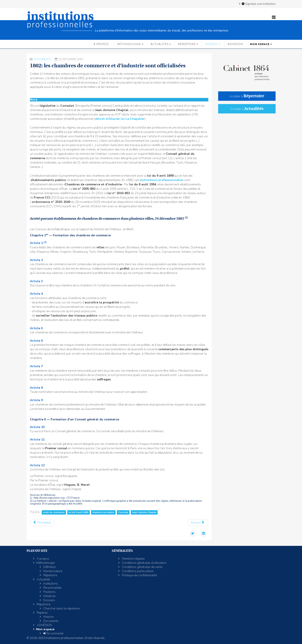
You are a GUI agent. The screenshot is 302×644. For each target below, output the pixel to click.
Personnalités (52, 588)
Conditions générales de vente (142, 567)
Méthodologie (129, 44)
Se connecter (53, 633)
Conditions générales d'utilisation (144, 563)
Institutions (50, 584)
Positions (49, 592)
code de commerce (54, 512)
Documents (42, 59)
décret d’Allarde (107, 119)
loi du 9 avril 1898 (78, 512)
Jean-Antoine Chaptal (144, 512)
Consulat (123, 512)
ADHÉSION (235, 44)
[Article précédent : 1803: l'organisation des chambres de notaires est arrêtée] (42, 523)
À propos (101, 44)
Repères (212, 44)
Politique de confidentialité (139, 575)
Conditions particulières (137, 571)
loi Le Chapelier (133, 119)
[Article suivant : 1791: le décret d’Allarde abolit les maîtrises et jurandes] (198, 523)
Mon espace (260, 44)
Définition (49, 567)
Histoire (48, 617)
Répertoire (187, 44)
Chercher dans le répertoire (61, 608)
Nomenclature (52, 571)
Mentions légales (133, 559)
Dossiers (49, 600)
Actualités (159, 44)
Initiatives (49, 596)
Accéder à (247, 96)
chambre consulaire (103, 512)
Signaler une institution (258, 4)
